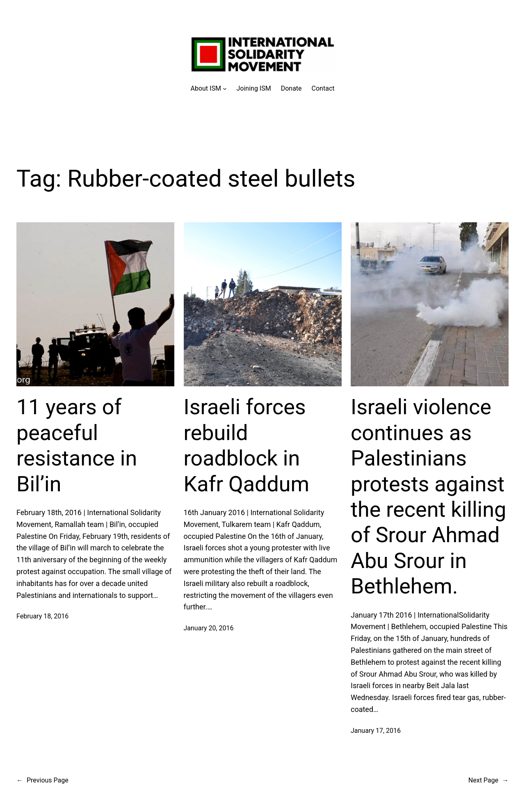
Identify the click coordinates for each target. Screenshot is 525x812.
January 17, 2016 (376, 731)
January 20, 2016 (209, 628)
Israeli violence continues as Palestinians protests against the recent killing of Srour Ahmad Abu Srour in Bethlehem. (428, 497)
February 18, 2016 (42, 616)
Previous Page (42, 780)
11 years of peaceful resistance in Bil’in (77, 445)
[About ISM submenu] (209, 89)
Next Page (488, 780)
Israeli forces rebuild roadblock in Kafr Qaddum (247, 445)
